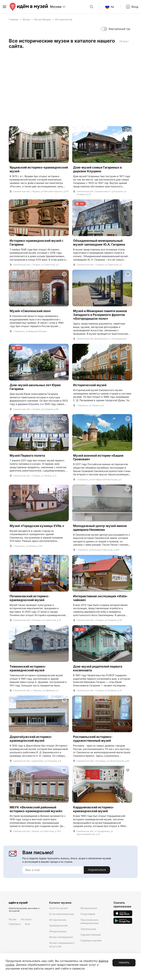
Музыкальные (89, 908)
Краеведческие (58, 925)
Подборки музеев (91, 940)
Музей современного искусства (62, 945)
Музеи (26, 19)
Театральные (88, 929)
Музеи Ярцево (43, 19)
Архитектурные (58, 908)
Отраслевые (88, 914)
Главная (14, 19)
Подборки (15, 924)
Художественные (91, 935)
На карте (26, 919)
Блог (28, 924)
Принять (124, 963)
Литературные (58, 931)
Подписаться (97, 870)
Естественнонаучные (62, 914)
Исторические (58, 920)
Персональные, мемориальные (90, 921)
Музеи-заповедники (61, 937)
